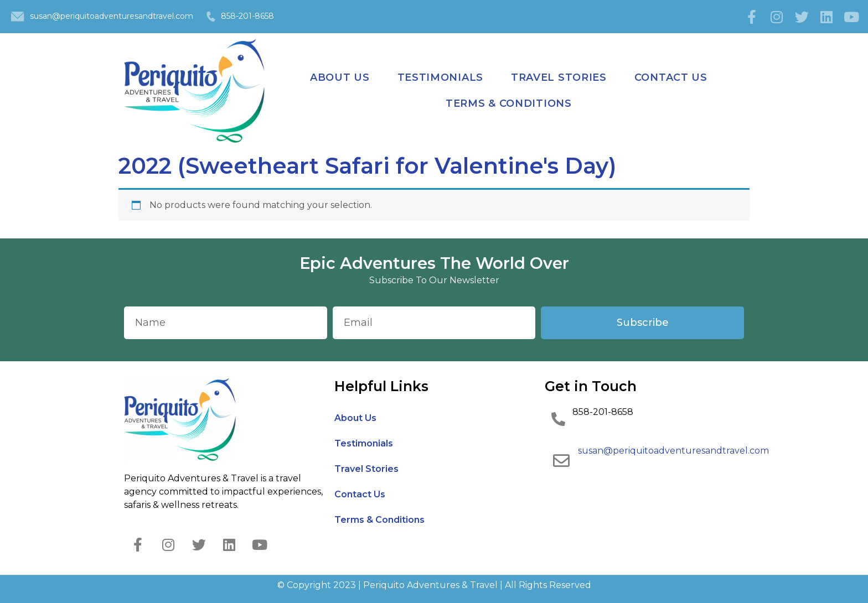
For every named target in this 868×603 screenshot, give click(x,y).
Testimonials (440, 77)
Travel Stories (559, 77)
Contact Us (671, 77)
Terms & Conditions (509, 103)
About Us (340, 77)
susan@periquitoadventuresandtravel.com (112, 16)
